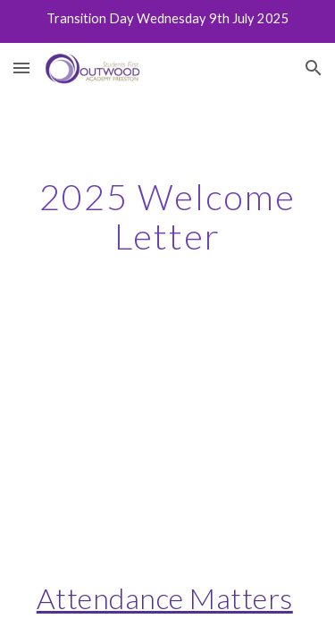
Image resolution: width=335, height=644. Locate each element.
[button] (21, 68)
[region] (167, 21)
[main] (168, 216)
